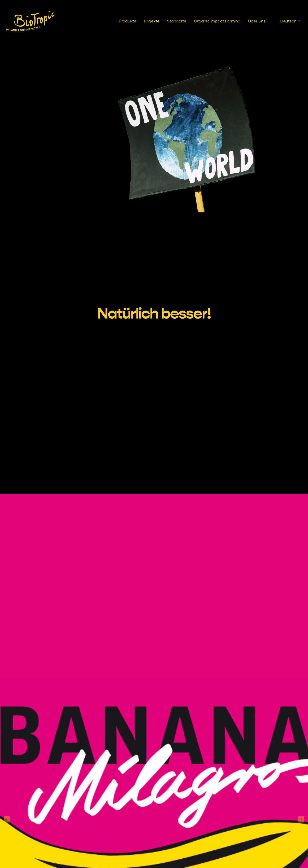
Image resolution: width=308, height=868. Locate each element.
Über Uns (257, 21)
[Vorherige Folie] (7, 819)
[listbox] (288, 21)
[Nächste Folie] (301, 819)
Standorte (177, 21)
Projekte (152, 21)
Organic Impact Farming (217, 21)
